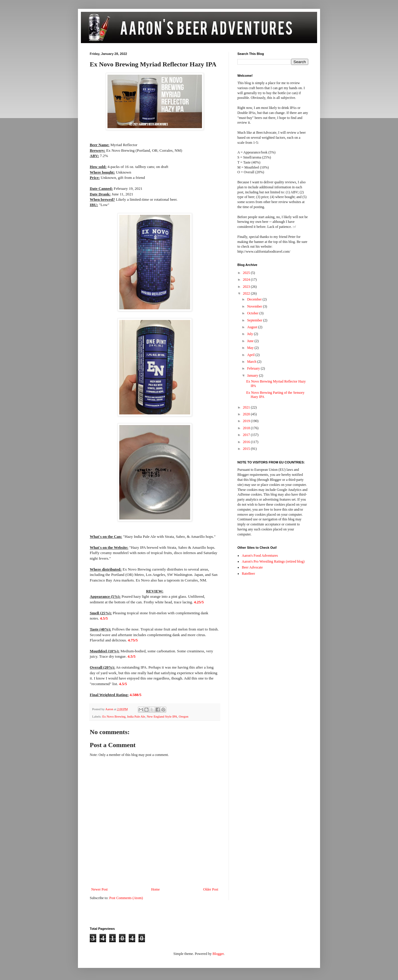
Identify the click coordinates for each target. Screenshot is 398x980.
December (255, 299)
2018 (247, 428)
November (255, 306)
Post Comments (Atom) (126, 898)
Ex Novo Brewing (114, 716)
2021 (247, 407)
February (254, 368)
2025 (247, 273)
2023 (247, 287)
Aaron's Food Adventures (260, 556)
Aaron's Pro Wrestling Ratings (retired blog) (273, 561)
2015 (247, 449)
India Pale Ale (136, 716)
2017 (247, 435)
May (251, 348)
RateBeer (248, 574)
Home (155, 889)
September (255, 320)
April (251, 355)
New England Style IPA (162, 716)
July (251, 334)
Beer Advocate (252, 567)
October (253, 313)
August (253, 327)
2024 (247, 280)
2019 (247, 421)
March (252, 362)
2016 (247, 442)
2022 (247, 293)
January (253, 375)
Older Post (211, 889)
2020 (247, 414)
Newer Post (99, 889)
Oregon (184, 716)
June (251, 341)
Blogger (218, 954)
